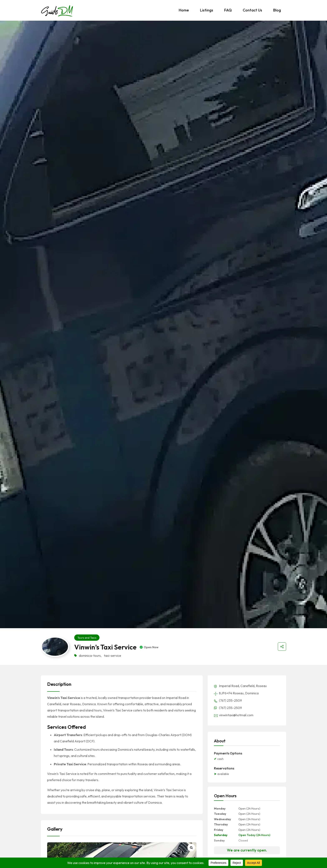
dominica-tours (90, 656)
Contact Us (252, 10)
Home (184, 10)
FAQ (228, 10)
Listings (207, 10)
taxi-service (113, 656)
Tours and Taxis (87, 638)
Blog (277, 10)
